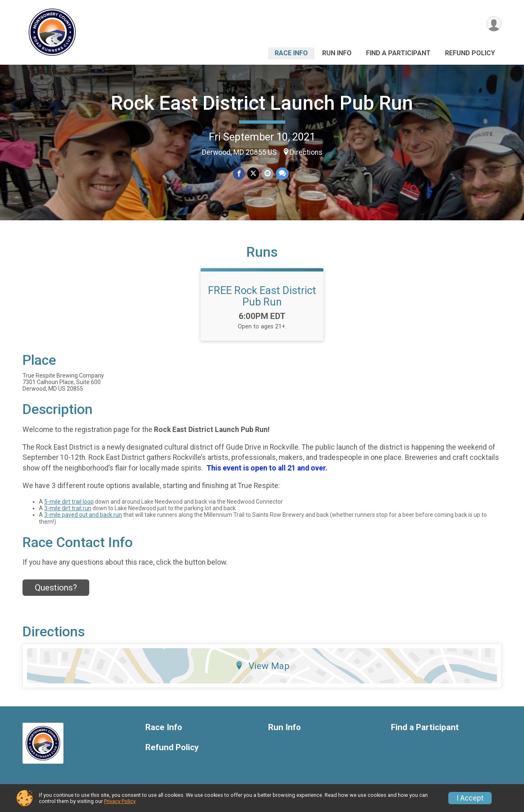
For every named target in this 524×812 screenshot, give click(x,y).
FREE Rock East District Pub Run (262, 296)
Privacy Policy (120, 801)
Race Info (291, 53)
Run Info (337, 53)
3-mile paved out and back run (83, 515)
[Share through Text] (282, 173)
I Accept (470, 798)
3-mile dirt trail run (68, 508)
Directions (306, 152)
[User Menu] (494, 24)
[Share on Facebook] (239, 173)
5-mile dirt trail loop (69, 502)
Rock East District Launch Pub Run (262, 103)
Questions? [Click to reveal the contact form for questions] (56, 588)
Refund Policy (470, 53)
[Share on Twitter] (253, 173)
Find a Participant (398, 53)
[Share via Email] (268, 173)
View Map (262, 666)
